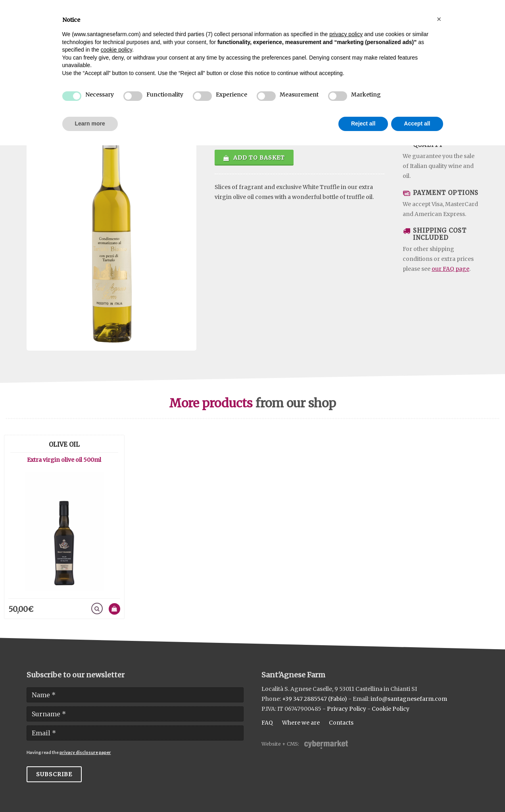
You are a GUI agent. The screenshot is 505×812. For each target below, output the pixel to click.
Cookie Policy (391, 709)
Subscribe (54, 774)
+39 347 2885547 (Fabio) (315, 699)
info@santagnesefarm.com (409, 699)
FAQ (267, 723)
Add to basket (254, 158)
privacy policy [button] (346, 34)
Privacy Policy (347, 709)
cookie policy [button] (116, 50)
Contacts (341, 723)
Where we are (301, 723)
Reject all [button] (363, 123)
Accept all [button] (417, 123)
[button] (439, 19)
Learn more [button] (90, 123)
